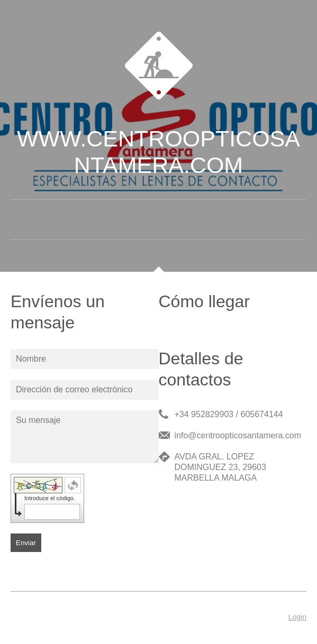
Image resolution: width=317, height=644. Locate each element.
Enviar (26, 543)
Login (297, 617)
